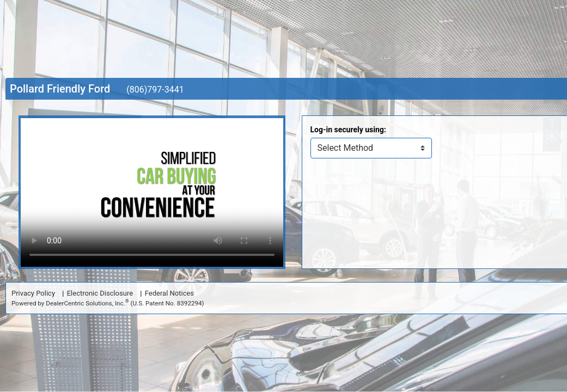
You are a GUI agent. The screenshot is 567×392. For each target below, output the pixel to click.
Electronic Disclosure (100, 293)
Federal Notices (169, 293)
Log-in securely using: (348, 130)
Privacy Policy (33, 293)
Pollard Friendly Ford (60, 89)
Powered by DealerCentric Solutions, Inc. (108, 303)
